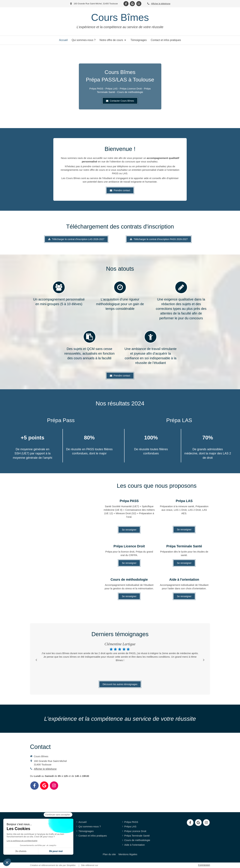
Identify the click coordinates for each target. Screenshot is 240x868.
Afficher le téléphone (161, 4)
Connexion (204, 865)
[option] (120, 652)
